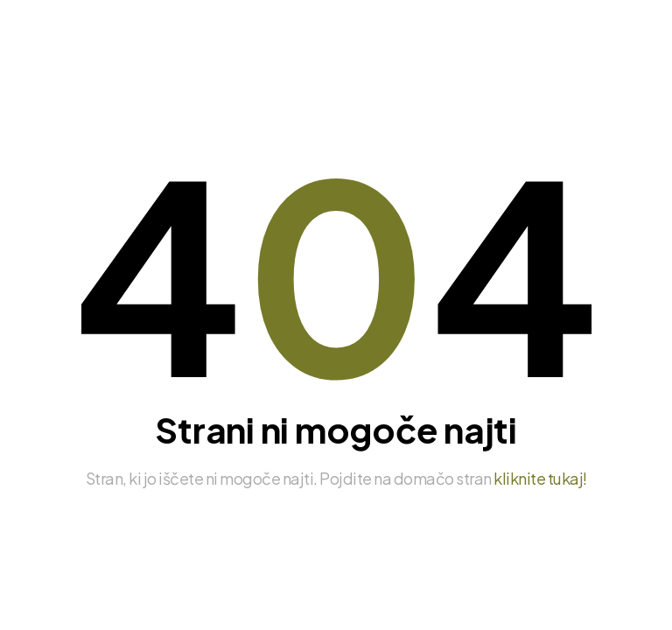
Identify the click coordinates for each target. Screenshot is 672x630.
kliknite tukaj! (540, 478)
